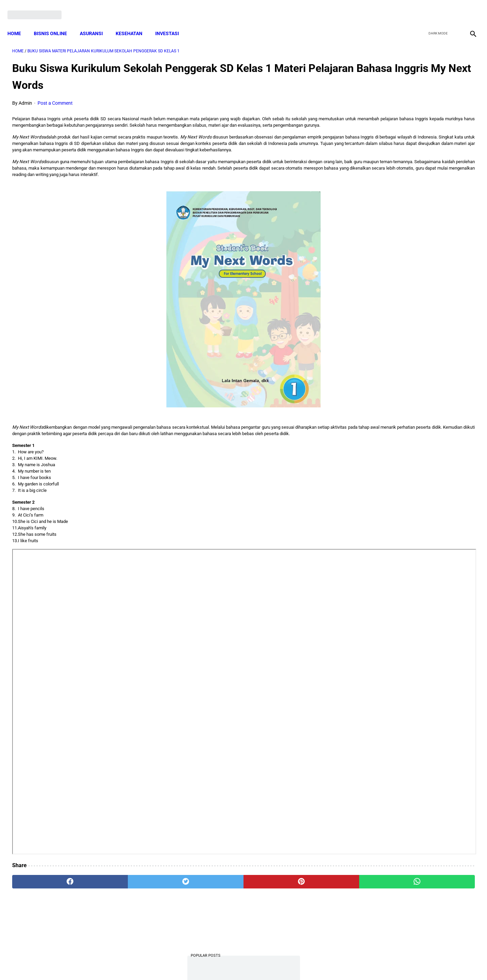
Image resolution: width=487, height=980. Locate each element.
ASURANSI (96, 22)
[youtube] (452, 7)
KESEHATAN (134, 22)
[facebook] (420, 7)
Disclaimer (240, 962)
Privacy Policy (208, 962)
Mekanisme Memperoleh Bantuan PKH (408, 201)
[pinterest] (207, 901)
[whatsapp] (285, 901)
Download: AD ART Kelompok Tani (402, 310)
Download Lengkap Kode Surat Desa (404, 277)
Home (19, 22)
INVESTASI (172, 22)
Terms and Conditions (164, 962)
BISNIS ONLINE (55, 22)
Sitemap (266, 962)
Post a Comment (55, 96)
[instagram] (468, 7)
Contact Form (296, 962)
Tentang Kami (332, 962)
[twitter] (436, 7)
